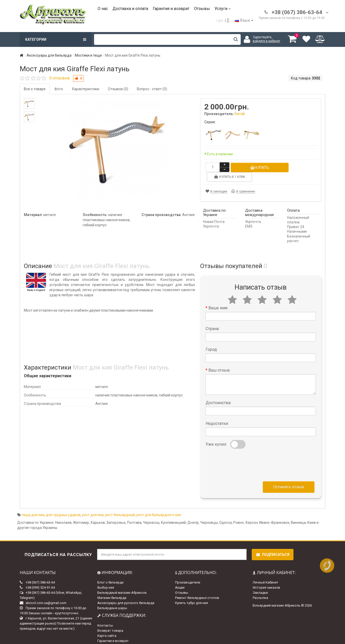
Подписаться (273, 545)
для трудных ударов (63, 505)
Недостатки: (217, 414)
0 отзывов (60, 78)
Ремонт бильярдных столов (197, 588)
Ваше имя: (218, 298)
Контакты (105, 616)
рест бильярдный (120, 505)
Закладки (260, 583)
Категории (56, 39)
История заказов (266, 578)
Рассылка (260, 588)
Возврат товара (110, 621)
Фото (59, 89)
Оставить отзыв (289, 477)
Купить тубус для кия (191, 593)
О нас (103, 9)
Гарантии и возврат (113, 631)
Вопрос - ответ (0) (152, 89)
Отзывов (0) (118, 89)
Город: (212, 340)
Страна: (212, 319)
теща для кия (33, 505)
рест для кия (93, 505)
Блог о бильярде (110, 573)
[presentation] (245, 454)
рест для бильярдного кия (159, 505)
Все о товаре (35, 89)
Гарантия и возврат (171, 9)
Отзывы (202, 9)
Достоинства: (218, 393)
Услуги (223, 9)
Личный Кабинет (266, 573)
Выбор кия (106, 578)
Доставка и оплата (130, 9)
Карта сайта (107, 626)
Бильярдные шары (112, 599)
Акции (180, 578)
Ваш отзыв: (219, 360)
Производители (188, 573)
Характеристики (85, 89)
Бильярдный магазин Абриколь (122, 583)
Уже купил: (216, 435)
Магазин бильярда (112, 588)
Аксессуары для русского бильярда (126, 593)
